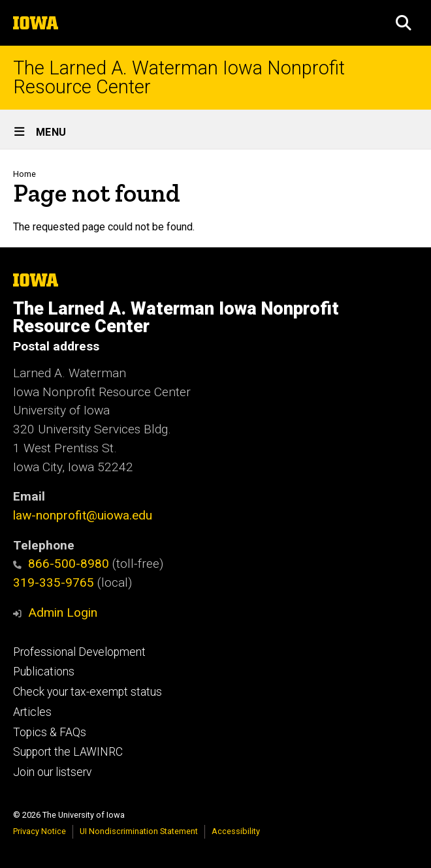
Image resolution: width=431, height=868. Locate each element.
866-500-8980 (61, 564)
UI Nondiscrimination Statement (139, 831)
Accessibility (236, 831)
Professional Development (79, 652)
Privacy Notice (40, 831)
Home (24, 174)
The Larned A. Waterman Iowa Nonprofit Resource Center (179, 78)
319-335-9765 (54, 582)
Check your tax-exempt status (88, 692)
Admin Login (63, 612)
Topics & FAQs (50, 732)
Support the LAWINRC (68, 752)
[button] (404, 23)
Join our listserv (52, 772)
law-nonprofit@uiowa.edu (83, 515)
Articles (32, 712)
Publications (44, 672)
